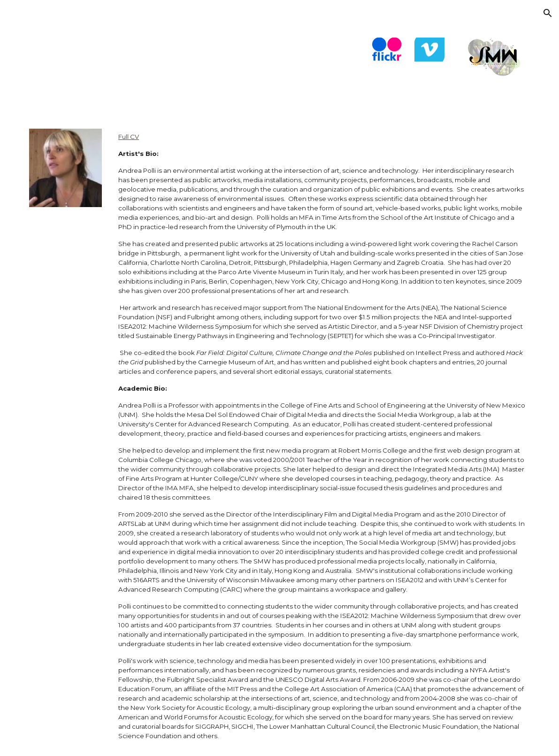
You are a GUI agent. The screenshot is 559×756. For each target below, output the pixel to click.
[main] (322, 436)
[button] (548, 13)
